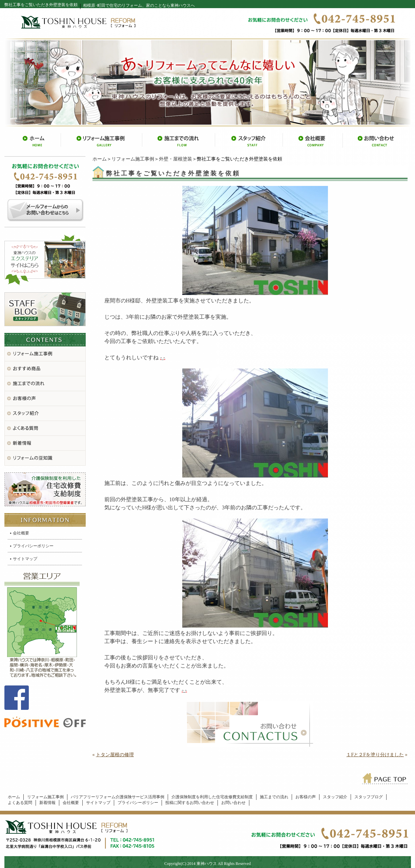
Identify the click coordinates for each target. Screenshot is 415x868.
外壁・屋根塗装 (175, 159)
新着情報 (47, 803)
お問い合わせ (233, 803)
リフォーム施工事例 (133, 159)
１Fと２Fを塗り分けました (375, 755)
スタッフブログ (369, 797)
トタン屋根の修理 (115, 755)
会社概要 (21, 533)
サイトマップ (25, 559)
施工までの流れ (274, 797)
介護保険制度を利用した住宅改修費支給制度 (212, 797)
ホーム (100, 159)
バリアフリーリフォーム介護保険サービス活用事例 (118, 797)
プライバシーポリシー (33, 546)
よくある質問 (20, 803)
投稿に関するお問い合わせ (190, 803)
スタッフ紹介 (335, 797)
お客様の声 (306, 797)
